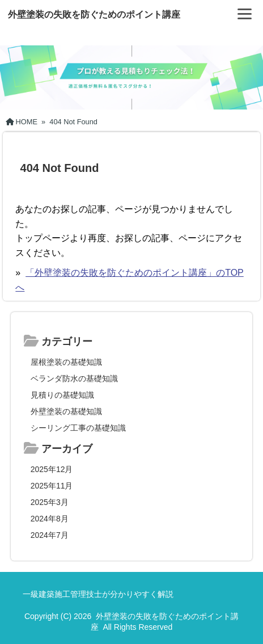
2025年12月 (52, 469)
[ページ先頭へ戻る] (243, 618)
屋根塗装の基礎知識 (66, 362)
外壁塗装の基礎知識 (66, 411)
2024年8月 (50, 519)
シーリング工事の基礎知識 (78, 428)
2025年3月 (50, 502)
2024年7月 (50, 535)
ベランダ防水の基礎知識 (74, 378)
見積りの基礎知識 (62, 395)
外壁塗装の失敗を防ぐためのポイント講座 (94, 14)
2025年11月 (52, 486)
